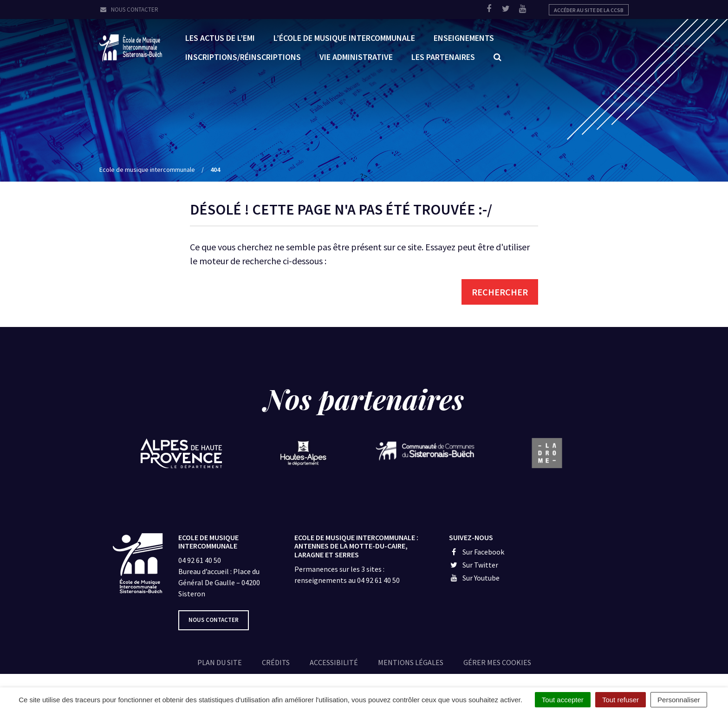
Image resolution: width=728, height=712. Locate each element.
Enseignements (464, 37)
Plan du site (220, 662)
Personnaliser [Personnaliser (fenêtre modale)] (679, 700)
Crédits (276, 662)
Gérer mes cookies (497, 662)
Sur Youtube (474, 578)
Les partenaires (443, 56)
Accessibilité (334, 662)
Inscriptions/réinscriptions (243, 56)
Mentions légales (411, 662)
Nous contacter (129, 10)
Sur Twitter (474, 565)
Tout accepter (563, 700)
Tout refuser (621, 700)
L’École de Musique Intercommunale (344, 37)
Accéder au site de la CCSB (589, 10)
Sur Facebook (477, 552)
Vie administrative (356, 56)
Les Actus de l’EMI (220, 37)
